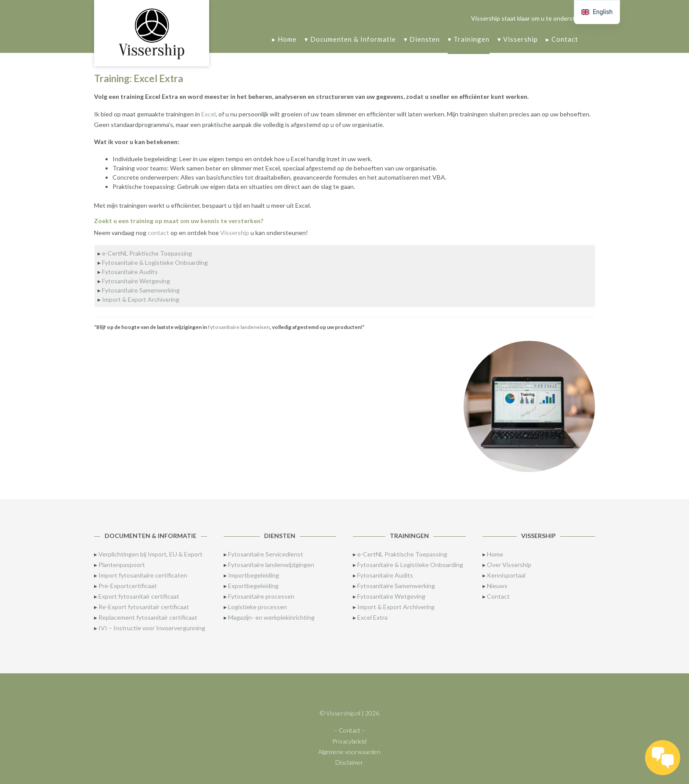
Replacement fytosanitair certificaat (148, 617)
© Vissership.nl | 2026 (350, 713)
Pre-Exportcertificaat (128, 586)
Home (495, 554)
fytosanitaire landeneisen (239, 327)
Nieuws (497, 586)
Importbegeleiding (254, 575)
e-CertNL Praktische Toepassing (147, 253)
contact (158, 233)
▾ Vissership (518, 40)
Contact (498, 596)
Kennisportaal (506, 575)
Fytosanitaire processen (261, 596)
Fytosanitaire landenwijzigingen (271, 565)
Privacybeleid (349, 741)
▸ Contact (562, 40)
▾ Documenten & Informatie (350, 40)
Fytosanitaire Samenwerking (141, 290)
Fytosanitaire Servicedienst (266, 554)
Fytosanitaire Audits (130, 272)
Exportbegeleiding (253, 586)
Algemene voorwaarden (349, 752)
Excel (209, 114)
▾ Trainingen (469, 40)
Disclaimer (349, 762)
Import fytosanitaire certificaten (143, 575)
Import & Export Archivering (141, 299)
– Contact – (350, 730)
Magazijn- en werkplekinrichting (271, 617)
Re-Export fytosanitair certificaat (144, 607)
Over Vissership (509, 565)
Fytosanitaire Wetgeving (136, 281)
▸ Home (284, 40)
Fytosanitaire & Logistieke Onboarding (155, 262)
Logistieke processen (257, 607)
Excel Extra (372, 617)
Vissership (235, 233)
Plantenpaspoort (122, 565)
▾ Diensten (422, 40)
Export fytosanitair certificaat (139, 596)
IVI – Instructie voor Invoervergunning (152, 628)
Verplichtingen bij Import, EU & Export (150, 554)
